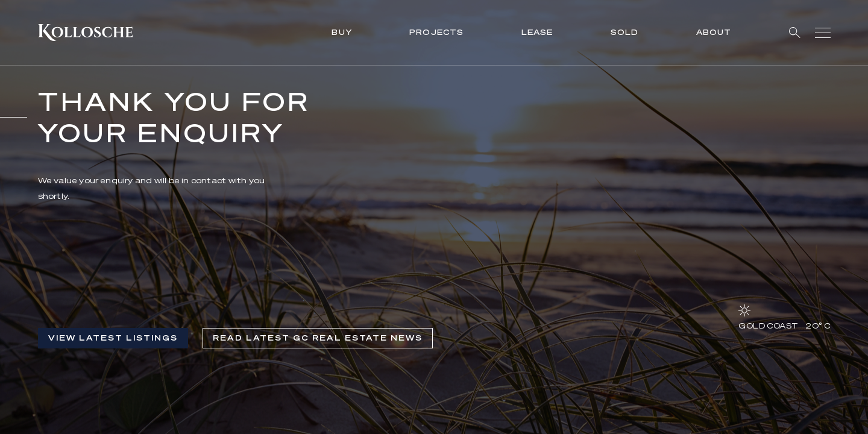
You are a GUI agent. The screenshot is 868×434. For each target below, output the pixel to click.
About (714, 32)
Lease (537, 32)
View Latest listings (113, 338)
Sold (625, 32)
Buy (342, 32)
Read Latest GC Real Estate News (318, 338)
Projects (437, 32)
